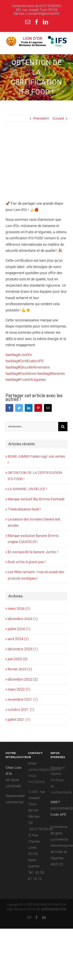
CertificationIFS (24, 361)
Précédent (41, 118)
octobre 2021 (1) (21, 710)
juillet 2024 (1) (19, 629)
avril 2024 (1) (18, 639)
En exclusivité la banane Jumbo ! (33, 552)
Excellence (21, 373)
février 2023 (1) (20, 669)
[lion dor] (36, 164)
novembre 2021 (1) (23, 699)
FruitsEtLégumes (26, 380)
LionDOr (19, 355)
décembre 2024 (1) (23, 619)
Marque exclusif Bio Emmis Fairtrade (36, 499)
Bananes (51, 373)
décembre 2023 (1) (23, 649)
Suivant (58, 118)
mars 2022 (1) (19, 689)
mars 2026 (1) (19, 609)
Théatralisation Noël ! (24, 509)
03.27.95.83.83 (50, 6)
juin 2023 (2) (17, 659)
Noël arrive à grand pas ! (27, 562)
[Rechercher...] (32, 427)
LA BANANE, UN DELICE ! (27, 489)
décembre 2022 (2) (23, 679)
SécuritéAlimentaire (28, 367)
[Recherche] (63, 427)
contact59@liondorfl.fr (43, 14)
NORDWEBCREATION (54, 909)
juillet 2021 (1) (19, 720)
